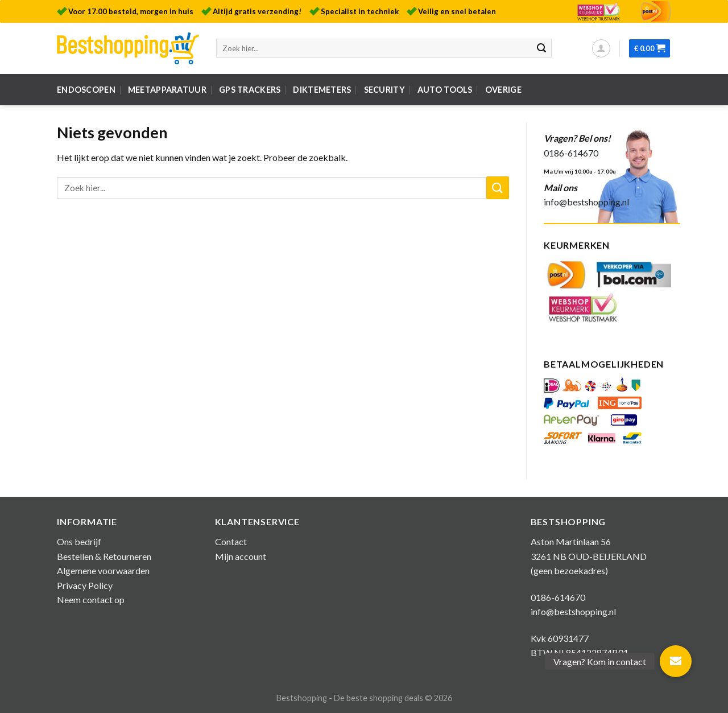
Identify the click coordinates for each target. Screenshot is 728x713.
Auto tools (445, 90)
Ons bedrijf (79, 541)
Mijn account (241, 556)
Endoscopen (86, 90)
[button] (676, 661)
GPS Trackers (250, 90)
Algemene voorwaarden (103, 570)
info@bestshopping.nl (586, 202)
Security (384, 90)
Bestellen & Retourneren (104, 556)
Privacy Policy (85, 585)
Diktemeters (322, 90)
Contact (231, 541)
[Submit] (541, 48)
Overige (503, 90)
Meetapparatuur (167, 90)
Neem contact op (91, 599)
